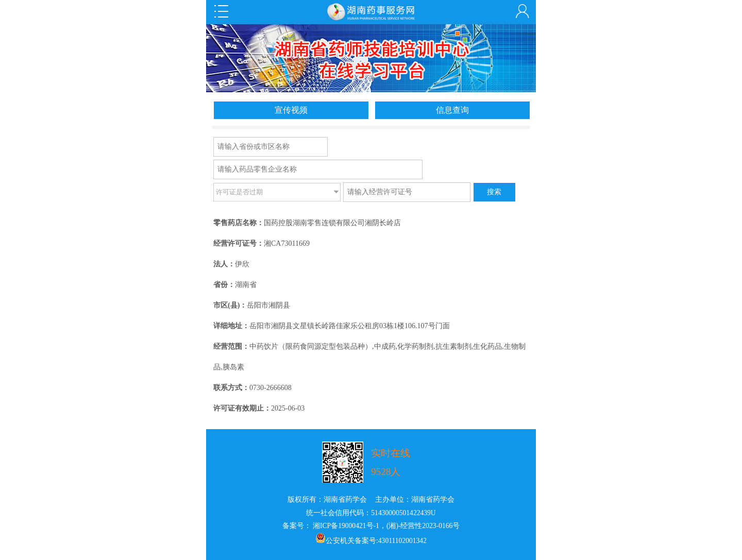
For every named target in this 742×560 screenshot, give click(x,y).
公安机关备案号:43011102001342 (376, 541)
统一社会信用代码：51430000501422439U (371, 513)
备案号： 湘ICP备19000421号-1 (331, 526)
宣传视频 (291, 110)
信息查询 (452, 110)
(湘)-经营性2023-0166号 (423, 526)
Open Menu (221, 11)
